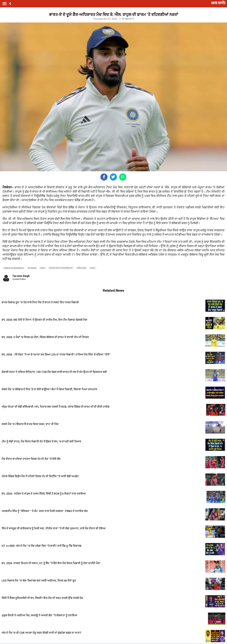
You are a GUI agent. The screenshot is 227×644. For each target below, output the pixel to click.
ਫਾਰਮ (93, 268)
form (43, 268)
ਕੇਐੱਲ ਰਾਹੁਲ (81, 268)
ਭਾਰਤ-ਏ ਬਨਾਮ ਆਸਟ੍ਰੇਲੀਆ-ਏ (61, 268)
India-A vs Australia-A (14, 268)
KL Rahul (32, 268)
